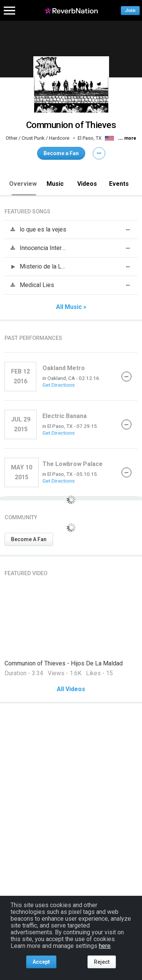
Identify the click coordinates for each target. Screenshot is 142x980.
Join (130, 10)
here (105, 946)
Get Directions (59, 385)
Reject (102, 962)
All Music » (71, 307)
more (130, 138)
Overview (23, 184)
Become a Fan (61, 153)
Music (55, 184)
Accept (41, 962)
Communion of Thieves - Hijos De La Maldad (64, 663)
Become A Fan (29, 539)
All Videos (71, 689)
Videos (87, 184)
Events (119, 184)
